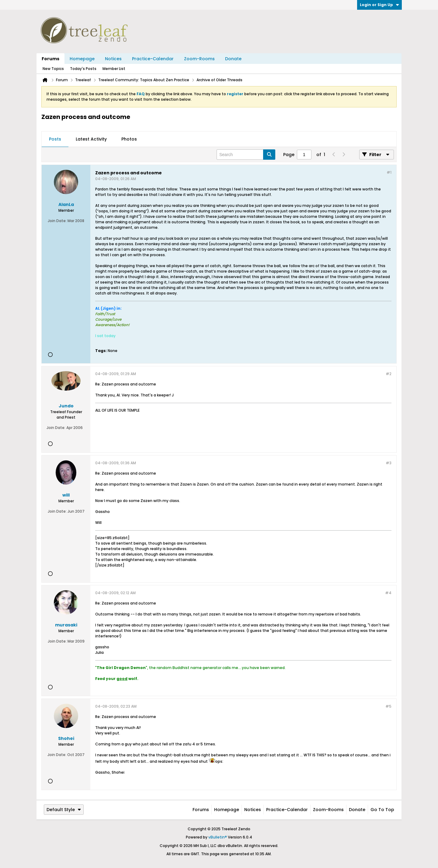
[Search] (246, 155)
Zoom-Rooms (199, 59)
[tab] (55, 139)
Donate (233, 59)
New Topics (53, 69)
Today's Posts (83, 69)
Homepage (82, 59)
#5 (388, 706)
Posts (55, 139)
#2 (389, 374)
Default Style (64, 810)
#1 (389, 172)
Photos (129, 139)
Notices (113, 59)
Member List (114, 69)
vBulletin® (218, 837)
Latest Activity (91, 139)
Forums (50, 59)
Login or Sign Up (379, 5)
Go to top (382, 810)
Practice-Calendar (153, 59)
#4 (388, 593)
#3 (389, 463)
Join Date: (57, 221)
